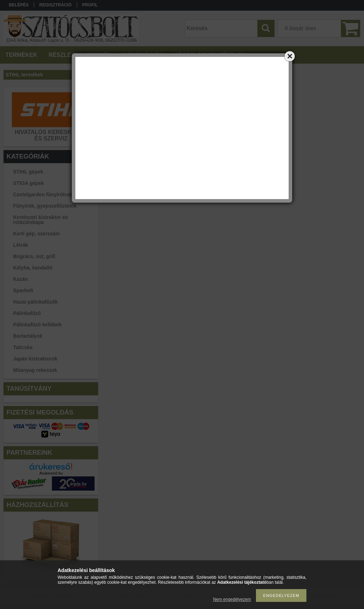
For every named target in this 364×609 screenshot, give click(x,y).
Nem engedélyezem (232, 599)
